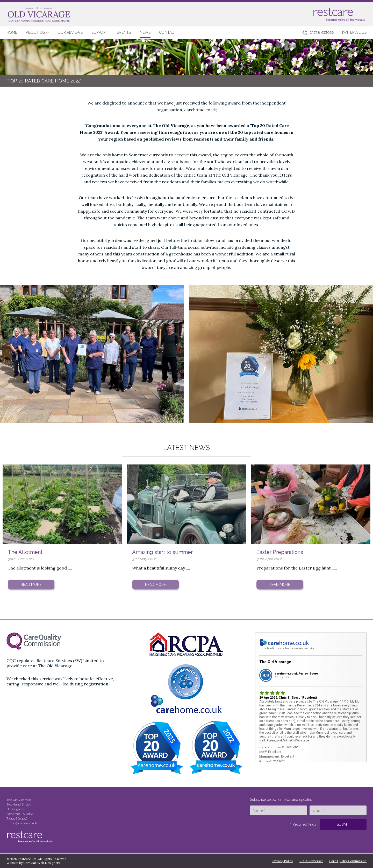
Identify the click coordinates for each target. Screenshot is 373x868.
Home (12, 32)
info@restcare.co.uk (23, 823)
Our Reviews (70, 32)
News (145, 32)
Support (100, 32)
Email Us (358, 32)
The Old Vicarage (275, 662)
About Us (37, 32)
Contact (168, 32)
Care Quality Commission (348, 861)
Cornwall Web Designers (42, 863)
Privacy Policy (283, 861)
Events (124, 32)
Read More (31, 585)
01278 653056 (322, 32)
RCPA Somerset (311, 861)
